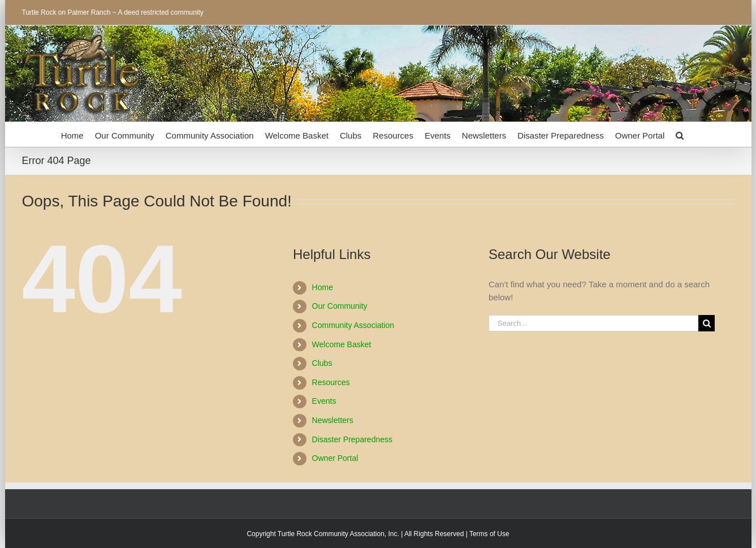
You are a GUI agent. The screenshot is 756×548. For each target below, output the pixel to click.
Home (323, 287)
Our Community (340, 306)
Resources (331, 382)
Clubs (322, 363)
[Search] (707, 323)
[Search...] (593, 323)
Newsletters (333, 420)
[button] (680, 134)
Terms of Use (489, 534)
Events (324, 401)
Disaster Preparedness (352, 439)
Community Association (353, 325)
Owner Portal (335, 458)
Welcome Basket (342, 344)
